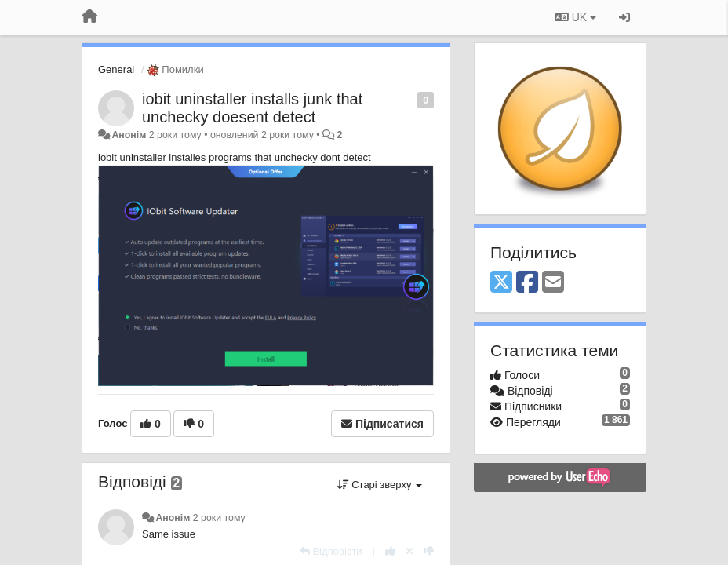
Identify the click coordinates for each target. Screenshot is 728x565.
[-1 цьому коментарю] (429, 551)
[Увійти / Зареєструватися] (624, 17)
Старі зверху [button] (380, 485)
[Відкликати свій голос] (409, 551)
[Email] (553, 283)
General (116, 69)
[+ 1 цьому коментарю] (390, 551)
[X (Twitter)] (501, 283)
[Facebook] (527, 283)
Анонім (129, 135)
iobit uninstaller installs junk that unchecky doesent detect (252, 108)
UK (575, 17)
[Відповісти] (331, 551)
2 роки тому (219, 518)
